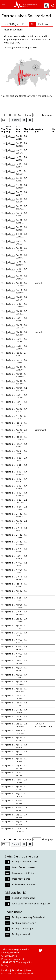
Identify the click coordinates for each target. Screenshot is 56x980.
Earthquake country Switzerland (28, 917)
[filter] (4, 132)
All (32, 24)
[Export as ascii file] (30, 120)
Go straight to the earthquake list (20, 48)
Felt (24, 24)
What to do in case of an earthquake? (31, 904)
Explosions (44, 24)
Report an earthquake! (24, 898)
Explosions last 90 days (24, 873)
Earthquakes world (22, 934)
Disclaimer (18, 970)
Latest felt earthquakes (24, 867)
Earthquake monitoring (24, 923)
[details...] (11, 136)
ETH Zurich (28, 973)
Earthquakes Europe (22, 929)
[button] (5, 6)
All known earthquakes (24, 884)
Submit (16, 120)
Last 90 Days (11, 24)
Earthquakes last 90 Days (25, 862)
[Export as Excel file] (24, 120)
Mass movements (14, 30)
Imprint (5, 970)
